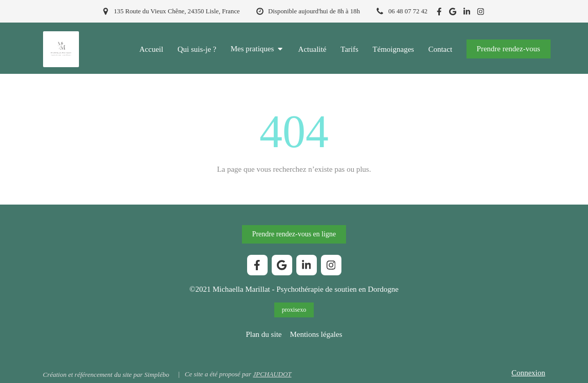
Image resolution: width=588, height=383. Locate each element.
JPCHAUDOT (272, 374)
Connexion (529, 373)
